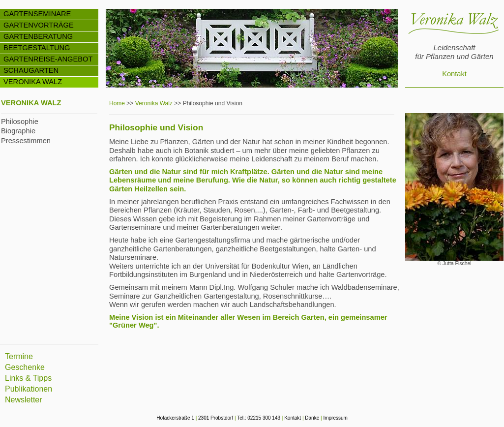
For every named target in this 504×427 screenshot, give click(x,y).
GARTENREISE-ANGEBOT (48, 59)
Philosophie (20, 122)
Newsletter (24, 400)
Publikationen (29, 389)
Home (117, 103)
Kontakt (454, 74)
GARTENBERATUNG (38, 36)
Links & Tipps (28, 378)
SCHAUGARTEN (31, 70)
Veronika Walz (154, 103)
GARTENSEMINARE (37, 14)
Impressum (335, 418)
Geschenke (25, 367)
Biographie (18, 131)
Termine (19, 356)
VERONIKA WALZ (33, 82)
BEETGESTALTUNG (37, 48)
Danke (312, 418)
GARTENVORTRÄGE (39, 25)
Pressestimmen (26, 141)
